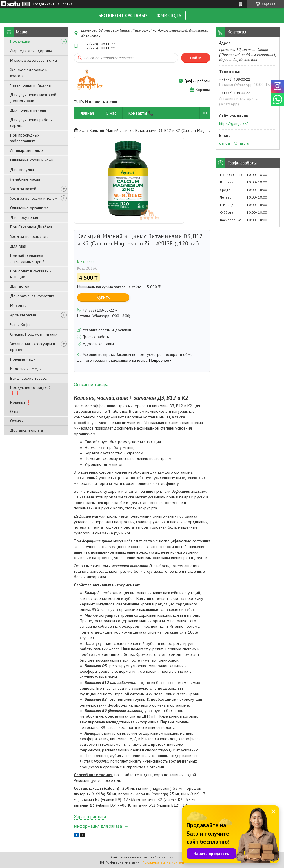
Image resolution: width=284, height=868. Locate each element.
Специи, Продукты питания (34, 334)
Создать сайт (43, 4)
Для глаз (18, 246)
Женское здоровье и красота (29, 73)
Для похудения (24, 217)
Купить (103, 297)
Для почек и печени (28, 110)
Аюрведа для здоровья (31, 51)
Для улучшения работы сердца (31, 123)
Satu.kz (167, 857)
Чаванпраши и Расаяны (31, 85)
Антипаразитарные (27, 150)
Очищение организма (29, 208)
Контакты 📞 (141, 113)
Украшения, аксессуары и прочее (33, 347)
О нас (15, 412)
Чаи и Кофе (20, 325)
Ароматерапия (23, 315)
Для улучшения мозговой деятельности (33, 98)
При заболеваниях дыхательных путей (27, 259)
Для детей (20, 286)
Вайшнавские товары (29, 378)
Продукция (20, 41)
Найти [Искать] (196, 58)
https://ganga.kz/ (233, 123)
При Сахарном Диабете (31, 227)
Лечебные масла (25, 179)
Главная (87, 113)
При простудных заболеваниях (25, 138)
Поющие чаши (23, 359)
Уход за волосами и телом (34, 198)
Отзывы (17, 421)
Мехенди (18, 305)
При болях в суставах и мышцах (31, 274)
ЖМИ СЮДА (169, 15)
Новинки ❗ (21, 402)
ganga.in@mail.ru (234, 143)
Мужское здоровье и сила (33, 60)
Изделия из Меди (26, 369)
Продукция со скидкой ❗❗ (30, 390)
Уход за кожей (23, 189)
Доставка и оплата (27, 430)
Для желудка (22, 170)
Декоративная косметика (32, 296)
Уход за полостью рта (29, 236)
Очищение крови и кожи (32, 160)
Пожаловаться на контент (163, 862)
